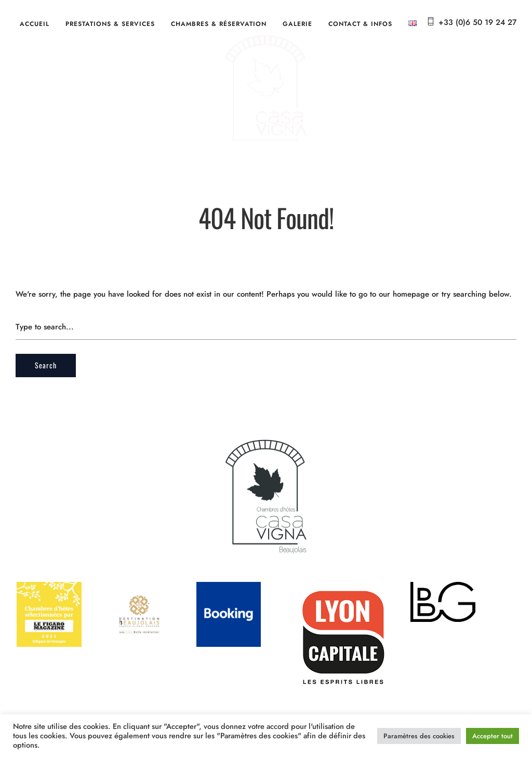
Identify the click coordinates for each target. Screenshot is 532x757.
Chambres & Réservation (219, 24)
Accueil (35, 24)
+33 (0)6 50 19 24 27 (477, 22)
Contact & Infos (360, 24)
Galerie (297, 24)
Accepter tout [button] (493, 736)
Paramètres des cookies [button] (419, 736)
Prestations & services (110, 24)
